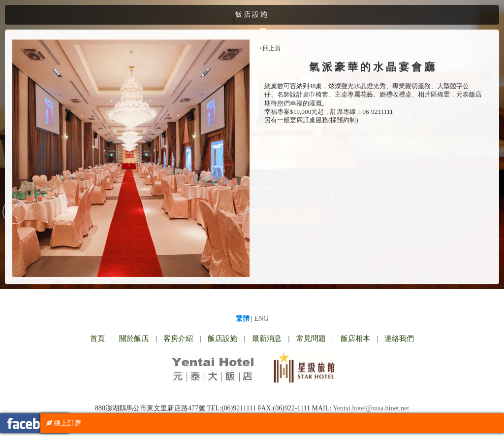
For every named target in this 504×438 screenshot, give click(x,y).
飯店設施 (222, 338)
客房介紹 (178, 338)
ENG (262, 319)
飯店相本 (355, 338)
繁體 (243, 319)
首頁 (97, 338)
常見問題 (311, 338)
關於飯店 (134, 338)
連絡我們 (399, 338)
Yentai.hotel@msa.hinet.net (371, 408)
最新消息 (267, 338)
